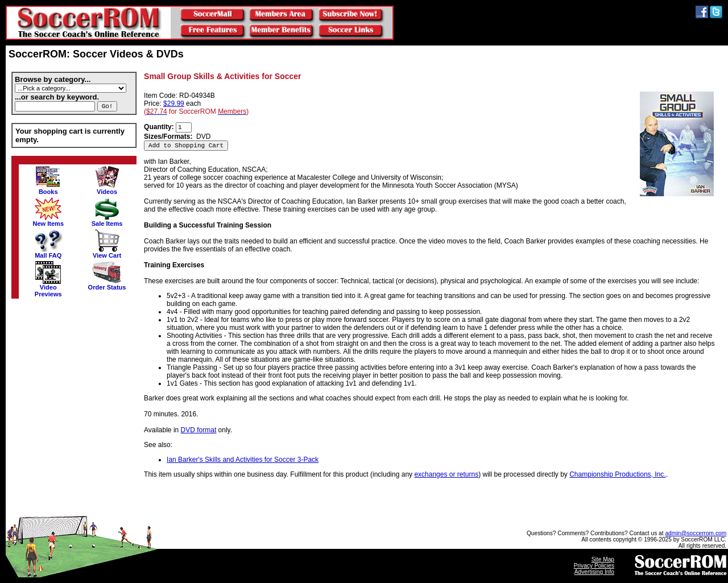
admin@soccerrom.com (696, 533)
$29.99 (174, 104)
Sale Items (107, 221)
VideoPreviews (48, 288)
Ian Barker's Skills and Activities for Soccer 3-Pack (243, 460)
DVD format (199, 430)
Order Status (107, 284)
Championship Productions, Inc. (617, 474)
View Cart (107, 253)
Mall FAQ (48, 253)
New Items (48, 221)
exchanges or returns (446, 474)
